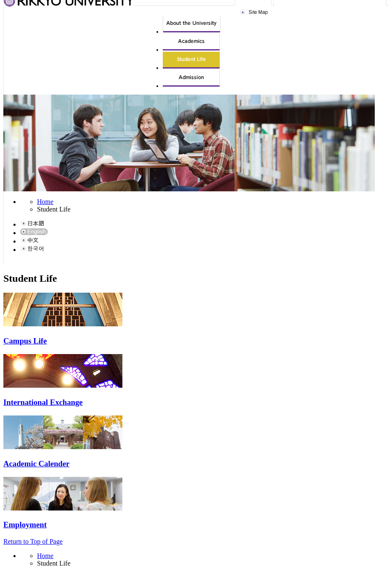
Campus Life (25, 341)
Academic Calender (36, 464)
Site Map (255, 12)
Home (45, 202)
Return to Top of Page (33, 541)
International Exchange (43, 402)
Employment (25, 525)
